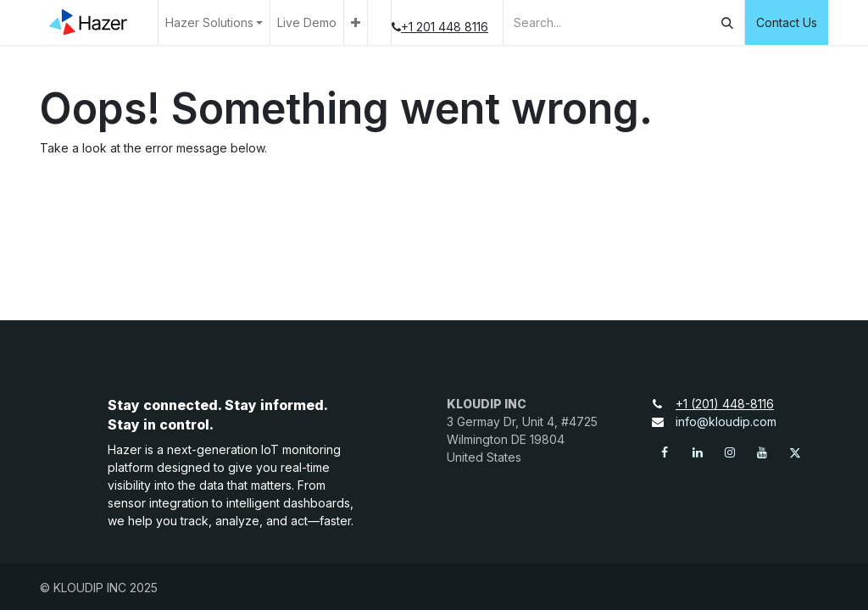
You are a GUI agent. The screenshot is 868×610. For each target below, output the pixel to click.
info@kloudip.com (726, 421)
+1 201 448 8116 (452, 27)
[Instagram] (730, 452)
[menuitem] (307, 22)
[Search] (727, 22)
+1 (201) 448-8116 (732, 404)
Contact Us (787, 22)
